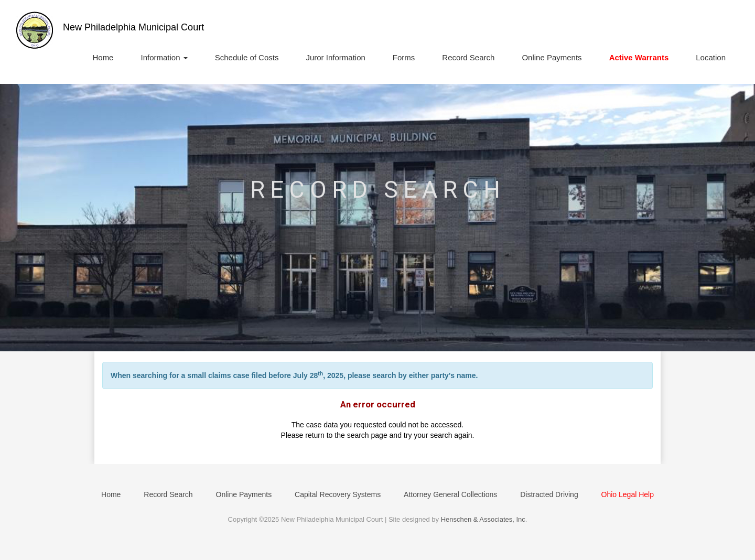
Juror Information (335, 57)
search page (367, 435)
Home (103, 57)
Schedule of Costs (247, 57)
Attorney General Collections (450, 494)
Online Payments (552, 57)
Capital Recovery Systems (338, 494)
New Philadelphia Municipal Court (133, 27)
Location (711, 57)
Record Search (468, 57)
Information (164, 57)
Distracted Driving (549, 494)
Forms (404, 57)
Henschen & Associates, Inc (483, 519)
